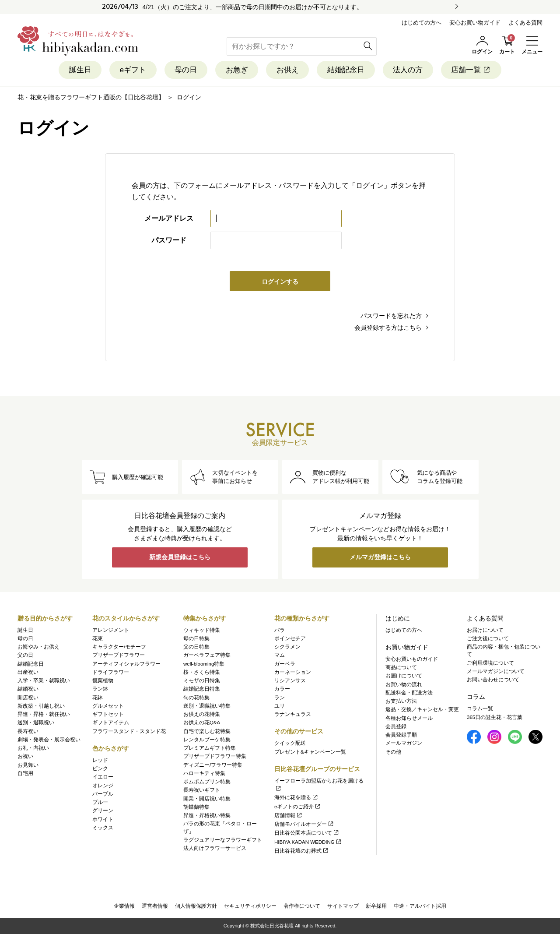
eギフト (132, 70)
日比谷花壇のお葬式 (302, 851)
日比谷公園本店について (307, 833)
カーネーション (293, 672)
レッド (100, 760)
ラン (280, 698)
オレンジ (103, 786)
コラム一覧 (480, 709)
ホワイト (103, 819)
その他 (393, 752)
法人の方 (409, 70)
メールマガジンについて (496, 671)
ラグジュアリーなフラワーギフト (223, 840)
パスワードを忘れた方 (391, 316)
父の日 (25, 656)
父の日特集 (196, 647)
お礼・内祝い (33, 748)
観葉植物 (103, 680)
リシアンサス (290, 680)
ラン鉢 (100, 689)
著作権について (302, 906)
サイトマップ (343, 906)
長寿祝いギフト (202, 790)
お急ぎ (236, 70)
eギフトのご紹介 (298, 807)
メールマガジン (404, 744)
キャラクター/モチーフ (119, 647)
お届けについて (404, 676)
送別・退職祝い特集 (207, 706)
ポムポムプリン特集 (207, 782)
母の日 (185, 70)
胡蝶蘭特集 (196, 807)
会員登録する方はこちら (388, 328)
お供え (288, 70)
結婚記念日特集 (202, 689)
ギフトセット (108, 714)
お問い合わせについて (493, 680)
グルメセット (108, 706)
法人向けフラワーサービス (215, 848)
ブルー (100, 802)
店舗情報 (289, 815)
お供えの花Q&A (202, 723)
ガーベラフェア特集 (207, 656)
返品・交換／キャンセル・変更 (422, 710)
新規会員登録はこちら (180, 558)
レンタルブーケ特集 (207, 740)
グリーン (103, 811)
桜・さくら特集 (202, 672)
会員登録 (396, 726)
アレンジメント (111, 630)
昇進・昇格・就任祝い (44, 714)
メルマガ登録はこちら (380, 558)
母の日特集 (196, 638)
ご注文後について (488, 638)
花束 (98, 638)
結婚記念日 (346, 70)
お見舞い (28, 765)
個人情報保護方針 (196, 906)
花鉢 (98, 698)
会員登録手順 (401, 735)
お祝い (25, 757)
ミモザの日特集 (202, 680)
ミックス (103, 828)
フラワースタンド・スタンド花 (129, 731)
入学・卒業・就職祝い (44, 680)
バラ (280, 630)
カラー (282, 689)
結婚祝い (28, 689)
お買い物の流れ (404, 684)
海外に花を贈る (296, 798)
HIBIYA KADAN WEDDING (308, 842)
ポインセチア (290, 638)
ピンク (100, 768)
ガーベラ (285, 664)
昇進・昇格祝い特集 (207, 815)
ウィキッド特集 (202, 630)
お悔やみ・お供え (38, 647)
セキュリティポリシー (250, 906)
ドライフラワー (111, 672)
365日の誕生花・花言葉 (495, 717)
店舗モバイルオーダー (304, 824)
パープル (103, 794)
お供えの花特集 (202, 714)
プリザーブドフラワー (119, 656)
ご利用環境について (490, 663)
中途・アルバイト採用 (420, 906)
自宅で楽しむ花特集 (207, 731)
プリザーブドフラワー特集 (215, 757)
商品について (401, 667)
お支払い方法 (401, 701)
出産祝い (28, 672)
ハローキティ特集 (204, 773)
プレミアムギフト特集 (210, 748)
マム (280, 656)
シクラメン (287, 647)
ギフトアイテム (111, 723)
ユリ (280, 706)
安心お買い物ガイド (475, 23)
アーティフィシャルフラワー (126, 664)
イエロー (103, 777)
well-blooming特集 (204, 664)
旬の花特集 (196, 698)
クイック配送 (290, 744)
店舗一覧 (472, 70)
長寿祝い (28, 731)
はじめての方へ (422, 23)
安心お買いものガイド (412, 659)
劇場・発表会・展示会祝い (49, 740)
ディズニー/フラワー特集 (213, 765)
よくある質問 (525, 23)
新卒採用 (376, 906)
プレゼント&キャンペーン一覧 (310, 752)
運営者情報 (155, 906)
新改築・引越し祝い (41, 706)
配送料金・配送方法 (409, 693)
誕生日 (79, 70)
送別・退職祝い (36, 723)
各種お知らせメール (409, 718)
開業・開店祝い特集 (207, 799)
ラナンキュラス (293, 714)
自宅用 (25, 773)
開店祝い (28, 698)
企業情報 (124, 906)
